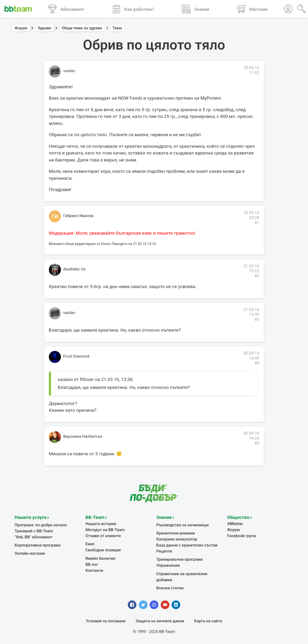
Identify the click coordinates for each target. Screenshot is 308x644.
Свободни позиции (103, 550)
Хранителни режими (176, 533)
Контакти (94, 570)
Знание (164, 517)
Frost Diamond (76, 356)
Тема (117, 28)
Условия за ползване (106, 621)
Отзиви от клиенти (103, 536)
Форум (21, 28)
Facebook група (241, 536)
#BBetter (235, 524)
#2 (257, 276)
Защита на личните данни (160, 621)
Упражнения (168, 565)
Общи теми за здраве (82, 28)
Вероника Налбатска (83, 436)
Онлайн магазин (30, 553)
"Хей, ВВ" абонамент (34, 537)
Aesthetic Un (75, 269)
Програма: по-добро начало (41, 525)
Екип (90, 544)
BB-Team (95, 517)
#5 (257, 443)
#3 (257, 319)
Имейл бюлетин (100, 558)
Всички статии (170, 588)
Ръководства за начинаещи (183, 525)
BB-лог (92, 564)
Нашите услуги (31, 517)
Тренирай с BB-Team (34, 531)
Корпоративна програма (38, 545)
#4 (257, 363)
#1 (257, 223)
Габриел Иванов (78, 216)
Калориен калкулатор (177, 539)
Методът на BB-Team (105, 530)
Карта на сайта (208, 621)
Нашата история (101, 524)
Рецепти (164, 551)
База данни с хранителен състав (187, 545)
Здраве (44, 28)
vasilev (69, 71)
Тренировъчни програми (180, 559)
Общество (238, 517)
